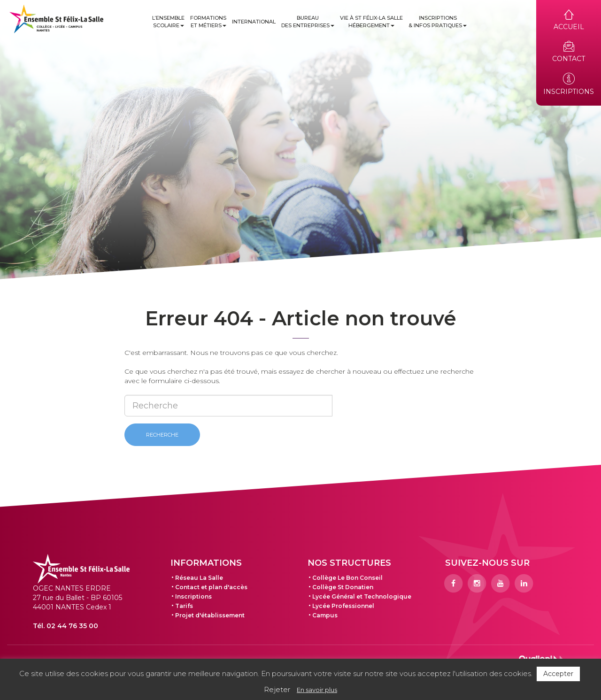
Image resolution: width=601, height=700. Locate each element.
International (254, 22)
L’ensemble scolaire (168, 22)
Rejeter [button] (277, 689)
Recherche (162, 435)
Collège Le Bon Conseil (347, 578)
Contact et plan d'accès (211, 587)
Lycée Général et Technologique (362, 596)
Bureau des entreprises (308, 22)
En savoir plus (317, 690)
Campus (325, 615)
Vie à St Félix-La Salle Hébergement (371, 22)
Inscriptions (193, 596)
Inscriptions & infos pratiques (438, 22)
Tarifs (184, 606)
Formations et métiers (208, 22)
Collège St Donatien (343, 587)
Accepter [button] (558, 674)
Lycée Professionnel (343, 606)
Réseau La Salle (199, 578)
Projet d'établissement (210, 615)
